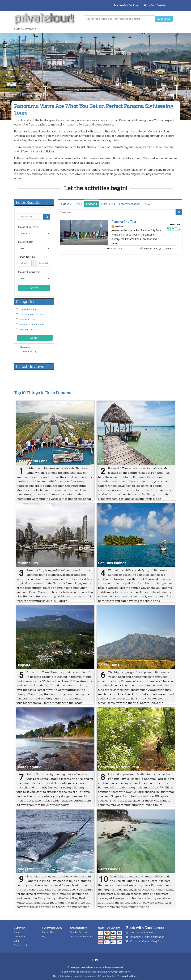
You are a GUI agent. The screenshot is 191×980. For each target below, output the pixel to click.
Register (162, 3)
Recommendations (130, 199)
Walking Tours (27, 325)
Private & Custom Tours (32, 320)
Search (34, 284)
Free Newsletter (22, 941)
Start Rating (108, 199)
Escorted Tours (28, 315)
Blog (16, 936)
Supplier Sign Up (78, 928)
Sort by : (66, 199)
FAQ (44, 932)
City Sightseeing (28, 305)
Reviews (92, 199)
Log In (149, 3)
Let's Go (164, 14)
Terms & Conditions (127, 972)
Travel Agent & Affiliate (81, 932)
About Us (19, 928)
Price (79, 199)
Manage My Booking (126, 3)
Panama (25, 343)
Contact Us (47, 928)
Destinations (20, 932)
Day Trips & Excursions (32, 310)
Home (18, 24)
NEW (147, 199)
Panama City (115, 244)
